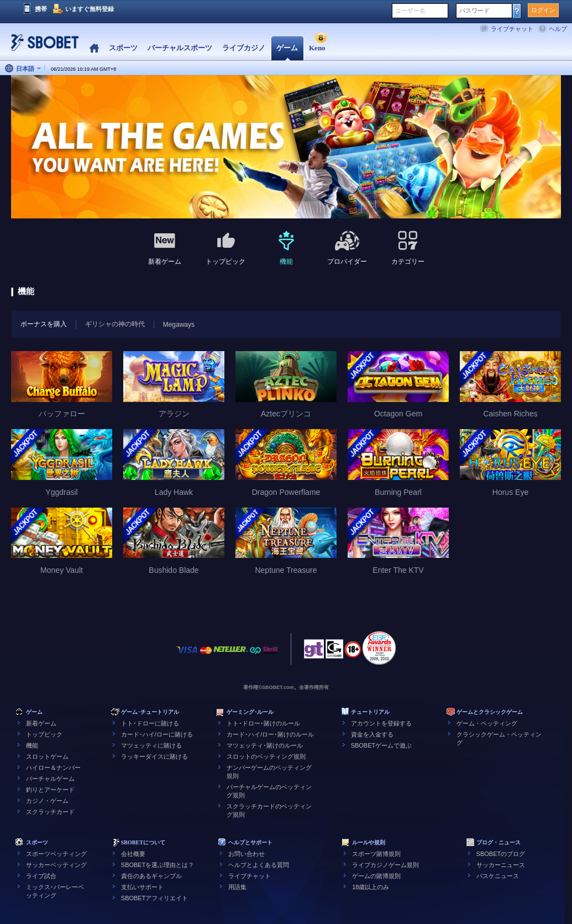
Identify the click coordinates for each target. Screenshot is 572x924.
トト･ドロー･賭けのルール (263, 723)
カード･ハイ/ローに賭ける (157, 734)
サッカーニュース (501, 865)
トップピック (44, 734)
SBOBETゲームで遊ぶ (382, 745)
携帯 (41, 9)
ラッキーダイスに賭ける (154, 756)
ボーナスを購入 (39, 324)
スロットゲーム (47, 756)
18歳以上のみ (371, 887)
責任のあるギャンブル (151, 876)
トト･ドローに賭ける (150, 723)
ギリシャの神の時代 (115, 324)
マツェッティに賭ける (151, 745)
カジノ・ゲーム (47, 801)
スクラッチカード (50, 812)
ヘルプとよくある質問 (259, 865)
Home (94, 48)
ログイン (543, 10)
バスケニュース (498, 876)
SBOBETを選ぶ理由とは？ (158, 865)
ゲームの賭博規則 (376, 876)
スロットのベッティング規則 (266, 756)
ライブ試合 (41, 876)
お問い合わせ (246, 854)
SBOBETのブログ (501, 854)
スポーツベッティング (56, 854)
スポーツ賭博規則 (376, 854)
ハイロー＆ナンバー (53, 768)
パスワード (474, 11)
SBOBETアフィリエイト (155, 898)
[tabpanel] (286, 147)
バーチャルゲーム (50, 779)
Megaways (179, 325)
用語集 (237, 887)
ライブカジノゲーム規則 (385, 865)
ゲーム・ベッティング (487, 723)
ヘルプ (558, 29)
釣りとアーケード (50, 790)
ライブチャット (512, 29)
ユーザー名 (410, 11)
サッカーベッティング (56, 865)
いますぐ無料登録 (90, 9)
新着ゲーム (41, 723)
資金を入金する (372, 734)
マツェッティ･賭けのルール (265, 745)
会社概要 (133, 854)
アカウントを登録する (381, 723)
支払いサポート (142, 887)
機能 (32, 745)
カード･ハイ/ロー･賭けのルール (270, 734)
